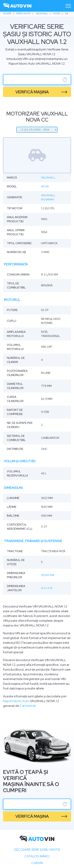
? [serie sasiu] (65, 80)
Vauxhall (48, 178)
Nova (45, 186)
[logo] (17, 6)
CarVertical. (28, 706)
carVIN (37, 863)
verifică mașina (32, 92)
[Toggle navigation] (68, 6)
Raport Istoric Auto (16, 701)
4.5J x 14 (47, 588)
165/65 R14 (48, 575)
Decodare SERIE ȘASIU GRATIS (37, 850)
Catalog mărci (37, 856)
